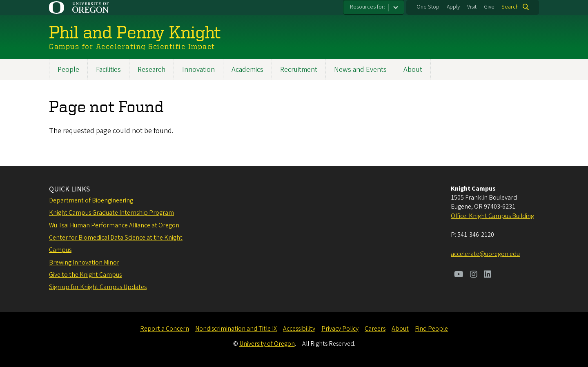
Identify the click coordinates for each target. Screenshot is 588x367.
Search (510, 7)
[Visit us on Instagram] (474, 275)
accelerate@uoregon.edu (485, 254)
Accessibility (299, 329)
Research (151, 70)
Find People (431, 329)
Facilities (108, 70)
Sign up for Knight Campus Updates (98, 287)
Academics (247, 70)
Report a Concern (165, 329)
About (413, 70)
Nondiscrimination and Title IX (236, 329)
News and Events (360, 70)
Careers (375, 329)
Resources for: (367, 7)
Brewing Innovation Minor (84, 262)
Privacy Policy (340, 329)
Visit (472, 7)
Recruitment (299, 70)
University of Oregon (267, 344)
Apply (453, 7)
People (68, 70)
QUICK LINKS (69, 189)
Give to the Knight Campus (85, 275)
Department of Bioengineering (91, 200)
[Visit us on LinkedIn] (488, 275)
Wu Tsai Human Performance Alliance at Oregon (114, 225)
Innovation (198, 70)
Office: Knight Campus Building (492, 216)
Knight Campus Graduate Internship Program (111, 213)
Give (489, 7)
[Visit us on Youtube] (459, 275)
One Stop (428, 7)
